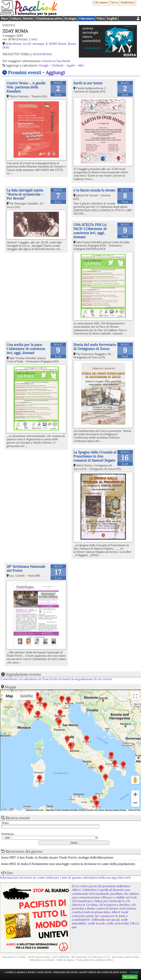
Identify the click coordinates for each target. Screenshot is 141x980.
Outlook (58, 65)
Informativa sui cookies (42, 960)
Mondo (28, 18)
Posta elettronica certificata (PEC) (95, 960)
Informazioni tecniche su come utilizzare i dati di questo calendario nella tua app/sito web (65, 878)
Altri (81, 65)
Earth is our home (88, 83)
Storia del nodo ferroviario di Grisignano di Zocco (95, 347)
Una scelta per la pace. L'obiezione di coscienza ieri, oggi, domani (26, 349)
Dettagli (134, 972)
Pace (4, 18)
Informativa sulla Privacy (125, 957)
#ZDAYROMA (42, 54)
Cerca (114, 2)
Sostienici (128, 2)
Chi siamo (101, 2)
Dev (10, 873)
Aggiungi (55, 73)
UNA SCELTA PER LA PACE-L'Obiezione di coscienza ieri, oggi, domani (90, 231)
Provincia (8, 834)
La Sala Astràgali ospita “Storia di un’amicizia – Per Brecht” (25, 194)
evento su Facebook (56, 61)
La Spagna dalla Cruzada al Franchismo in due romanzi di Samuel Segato (95, 456)
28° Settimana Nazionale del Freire (26, 568)
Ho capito (130, 977)
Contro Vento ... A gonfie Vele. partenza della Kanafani (26, 87)
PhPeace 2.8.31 (101, 957)
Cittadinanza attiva (49, 18)
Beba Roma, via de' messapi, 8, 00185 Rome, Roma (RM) (39, 45)
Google (44, 65)
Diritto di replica (65, 960)
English (112, 18)
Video (100, 18)
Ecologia (70, 18)
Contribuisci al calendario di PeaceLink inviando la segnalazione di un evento (56, 679)
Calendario (86, 18)
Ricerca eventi (18, 818)
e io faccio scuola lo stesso (94, 190)
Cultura (15, 18)
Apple (71, 65)
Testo (5, 823)
